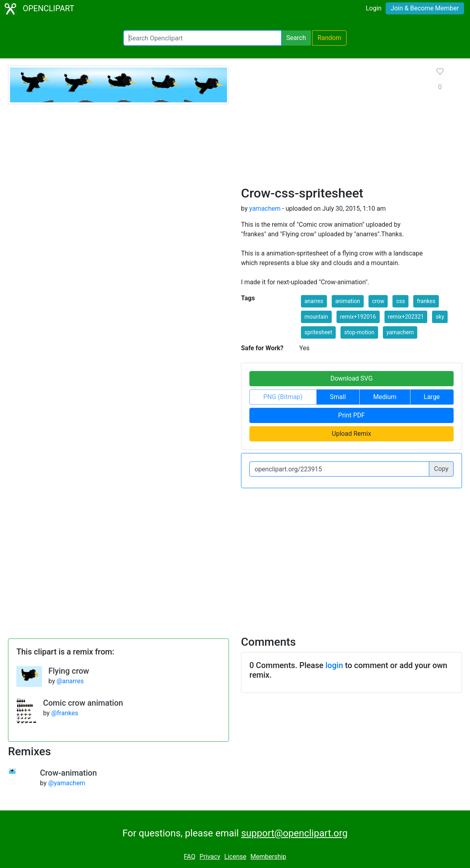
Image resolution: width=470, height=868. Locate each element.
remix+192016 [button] (358, 317)
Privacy (210, 857)
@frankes (65, 713)
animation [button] (348, 301)
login (334, 665)
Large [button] (432, 397)
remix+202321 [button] (406, 317)
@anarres (70, 681)
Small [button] (338, 397)
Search (296, 38)
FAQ (190, 857)
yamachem (265, 209)
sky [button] (440, 317)
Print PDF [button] (352, 415)
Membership (268, 857)
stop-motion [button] (359, 332)
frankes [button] (426, 301)
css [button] (400, 301)
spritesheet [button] (319, 332)
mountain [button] (316, 317)
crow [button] (378, 301)
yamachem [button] (400, 332)
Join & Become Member (425, 8)
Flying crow (69, 671)
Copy (441, 469)
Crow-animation (68, 773)
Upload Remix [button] (351, 434)
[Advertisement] (332, 126)
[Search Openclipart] (202, 38)
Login (373, 8)
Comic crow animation (83, 703)
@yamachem (67, 783)
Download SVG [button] (352, 378)
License (235, 857)
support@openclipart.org (294, 833)
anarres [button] (314, 301)
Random (329, 38)
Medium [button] (385, 397)
